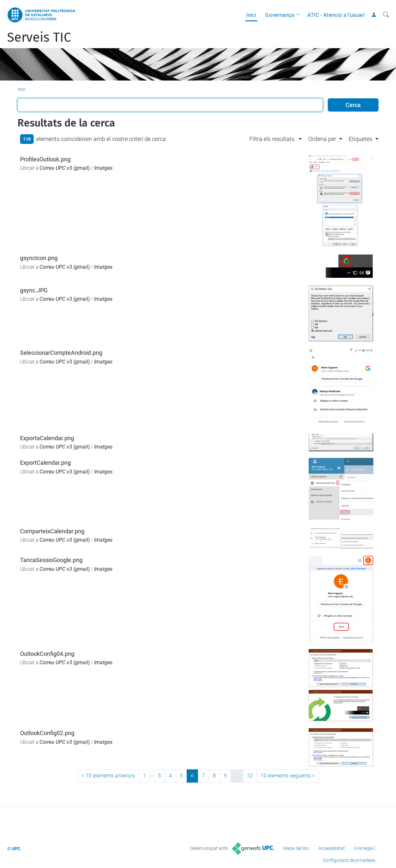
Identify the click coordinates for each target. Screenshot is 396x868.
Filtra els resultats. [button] (273, 139)
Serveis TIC (39, 38)
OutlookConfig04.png (47, 654)
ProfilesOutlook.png (45, 159)
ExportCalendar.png (45, 463)
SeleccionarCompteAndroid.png (61, 353)
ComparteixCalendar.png (52, 531)
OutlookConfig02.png (47, 733)
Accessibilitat (332, 848)
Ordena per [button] (322, 139)
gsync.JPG (34, 290)
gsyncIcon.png (39, 258)
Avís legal (363, 848)
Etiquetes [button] (361, 139)
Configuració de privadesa (349, 860)
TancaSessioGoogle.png (51, 560)
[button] (300, 15)
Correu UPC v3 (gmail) (65, 168)
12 (250, 776)
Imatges (103, 168)
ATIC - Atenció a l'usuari (336, 15)
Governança (280, 15)
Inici (251, 15)
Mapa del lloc (296, 848)
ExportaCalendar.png (47, 438)
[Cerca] (386, 15)
